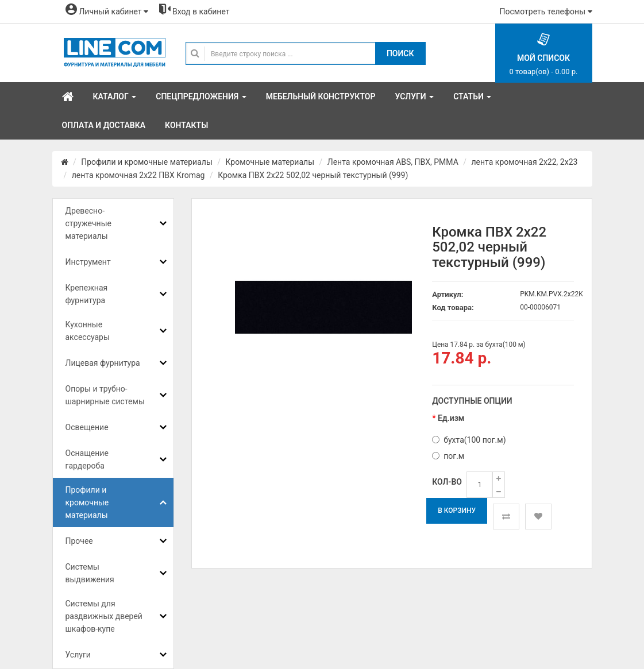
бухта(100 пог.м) (469, 440)
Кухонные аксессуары (88, 331)
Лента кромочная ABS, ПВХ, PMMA (393, 162)
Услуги (78, 655)
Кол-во (447, 482)
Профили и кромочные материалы (147, 162)
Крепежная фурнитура (87, 294)
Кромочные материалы (270, 162)
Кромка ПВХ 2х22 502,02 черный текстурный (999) (313, 175)
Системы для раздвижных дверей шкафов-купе (104, 616)
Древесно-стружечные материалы (88, 223)
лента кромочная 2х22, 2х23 (525, 162)
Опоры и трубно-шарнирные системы (105, 395)
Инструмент (88, 262)
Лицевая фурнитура (103, 363)
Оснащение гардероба (87, 459)
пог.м (448, 456)
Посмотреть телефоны (546, 11)
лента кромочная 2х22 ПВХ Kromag (138, 175)
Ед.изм (451, 418)
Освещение (87, 427)
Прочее (79, 541)
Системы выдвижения (90, 573)
